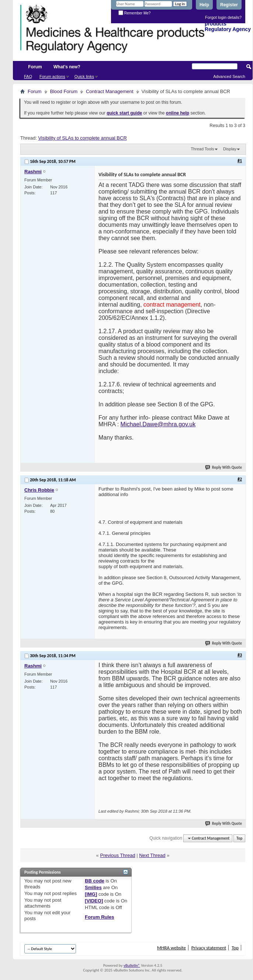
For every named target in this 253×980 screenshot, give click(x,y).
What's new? (67, 67)
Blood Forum (64, 91)
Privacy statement (209, 948)
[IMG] (91, 894)
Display (230, 149)
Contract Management (110, 91)
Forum (35, 67)
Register (229, 5)
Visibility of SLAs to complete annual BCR (82, 138)
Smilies (93, 887)
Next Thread (152, 855)
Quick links (84, 76)
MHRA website (171, 948)
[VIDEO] (94, 901)
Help (204, 5)
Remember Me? (134, 13)
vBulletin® (132, 965)
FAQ (28, 76)
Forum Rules (99, 917)
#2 (240, 479)
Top (239, 838)
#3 (240, 655)
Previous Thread (117, 855)
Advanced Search (229, 76)
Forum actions (52, 76)
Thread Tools (202, 149)
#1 (240, 161)
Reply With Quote (224, 467)
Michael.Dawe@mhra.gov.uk (158, 424)
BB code (95, 881)
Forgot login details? (223, 17)
